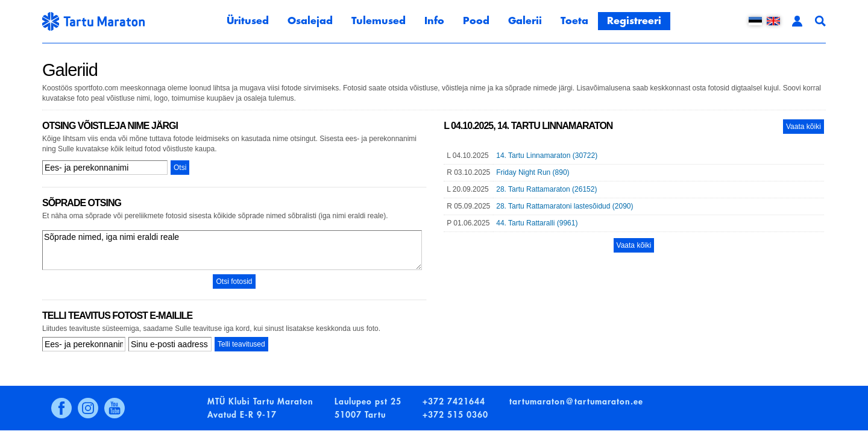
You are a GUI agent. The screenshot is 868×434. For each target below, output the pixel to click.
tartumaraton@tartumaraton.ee (576, 401)
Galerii (525, 21)
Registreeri (634, 21)
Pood (476, 21)
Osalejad (310, 21)
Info (434, 21)
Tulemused (379, 21)
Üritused (248, 21)
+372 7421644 (454, 401)
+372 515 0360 (455, 415)
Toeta (574, 21)
